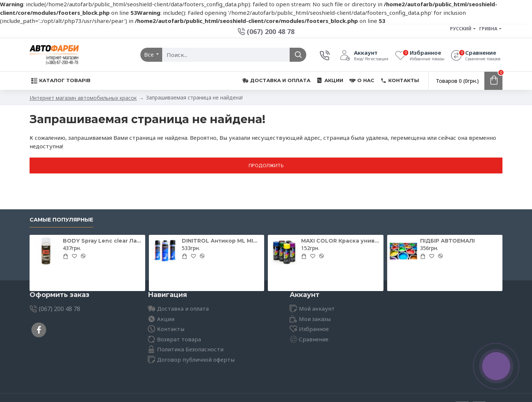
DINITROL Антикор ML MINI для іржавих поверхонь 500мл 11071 (222, 241)
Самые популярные (61, 220)
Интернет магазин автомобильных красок (83, 98)
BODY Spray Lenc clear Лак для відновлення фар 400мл (103, 241)
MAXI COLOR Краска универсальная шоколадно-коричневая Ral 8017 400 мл (341, 241)
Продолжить (266, 165)
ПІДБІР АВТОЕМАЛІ (447, 241)
